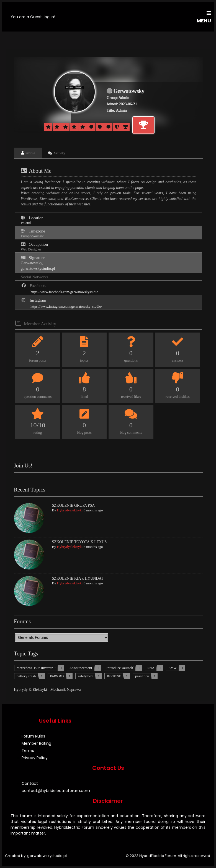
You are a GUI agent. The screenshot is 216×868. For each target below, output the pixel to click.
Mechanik (58, 690)
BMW (172, 668)
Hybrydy (21, 690)
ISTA (151, 668)
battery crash (26, 676)
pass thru (142, 676)
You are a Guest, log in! (33, 17)
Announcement (81, 668)
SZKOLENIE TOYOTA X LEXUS (79, 542)
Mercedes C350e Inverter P (36, 668)
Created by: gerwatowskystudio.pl (36, 856)
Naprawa (74, 690)
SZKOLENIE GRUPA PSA (73, 505)
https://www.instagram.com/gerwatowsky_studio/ (66, 306)
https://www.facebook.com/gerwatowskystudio (64, 292)
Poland (26, 223)
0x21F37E (114, 676)
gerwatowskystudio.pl (38, 269)
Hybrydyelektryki (70, 510)
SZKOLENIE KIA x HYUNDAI (77, 578)
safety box (85, 676)
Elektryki (40, 690)
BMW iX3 (57, 676)
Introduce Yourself (120, 668)
